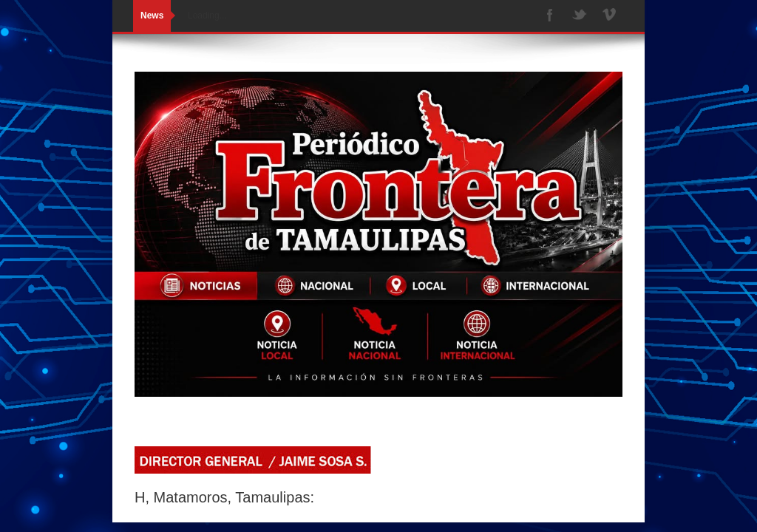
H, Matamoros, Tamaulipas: (224, 497)
